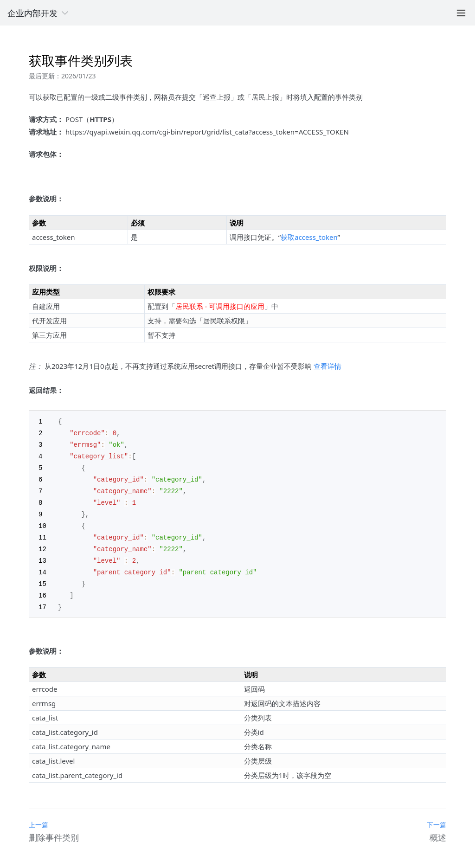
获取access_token (309, 237)
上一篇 (39, 817)
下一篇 (436, 817)
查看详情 (327, 366)
